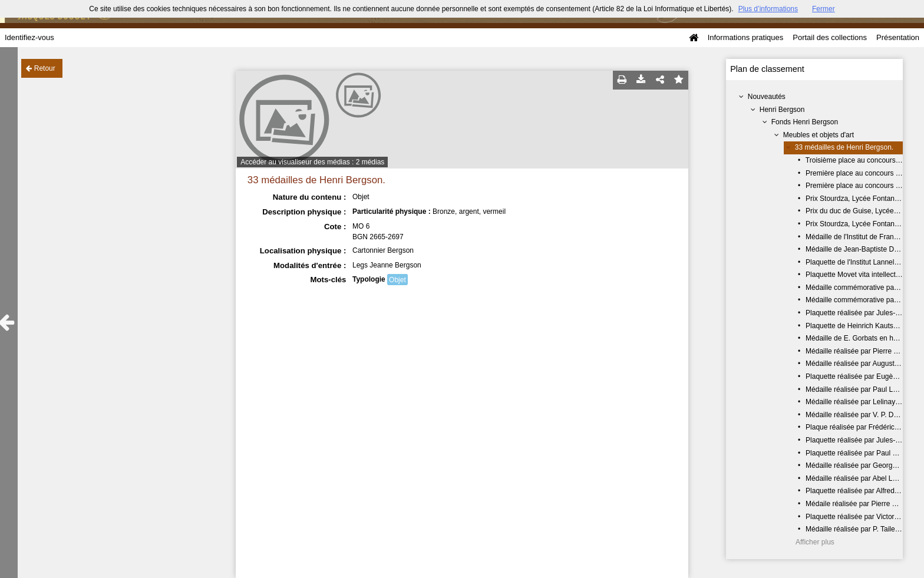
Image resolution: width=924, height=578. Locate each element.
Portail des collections (830, 37)
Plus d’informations (768, 9)
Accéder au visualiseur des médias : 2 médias (312, 162)
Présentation (898, 37)
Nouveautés (767, 97)
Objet (397, 280)
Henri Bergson (782, 110)
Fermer (824, 9)
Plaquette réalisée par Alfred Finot (859, 491)
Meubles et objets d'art (819, 135)
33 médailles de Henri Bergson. (844, 147)
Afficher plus (815, 542)
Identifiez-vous (29, 37)
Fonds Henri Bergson (805, 122)
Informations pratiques (746, 37)
